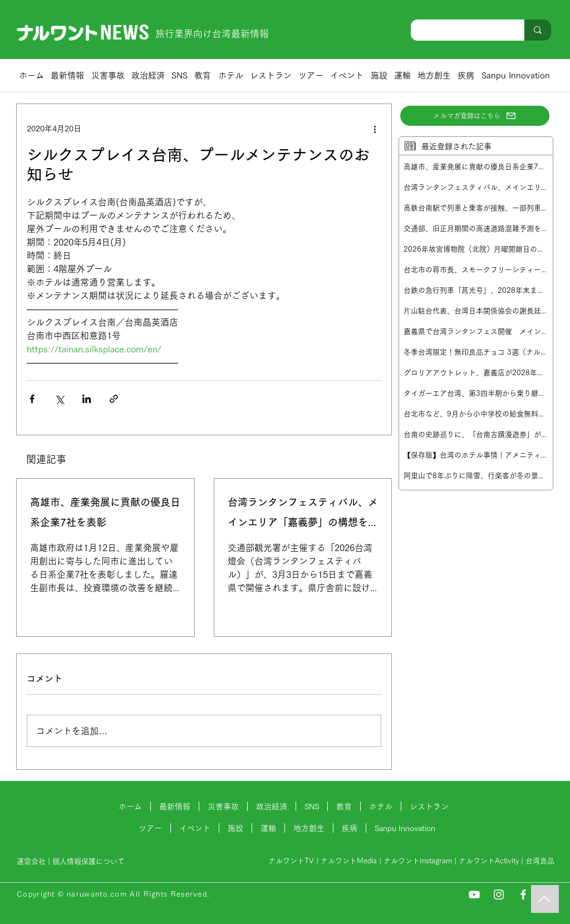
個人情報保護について (90, 861)
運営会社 (31, 861)
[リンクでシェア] (114, 399)
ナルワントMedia (349, 861)
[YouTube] (474, 894)
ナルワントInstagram (418, 861)
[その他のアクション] (375, 129)
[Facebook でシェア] (32, 399)
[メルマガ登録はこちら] (475, 116)
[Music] (545, 899)
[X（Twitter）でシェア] (59, 399)
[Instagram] (499, 894)
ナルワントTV (291, 861)
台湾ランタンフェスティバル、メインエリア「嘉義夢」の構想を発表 (303, 515)
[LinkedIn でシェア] (87, 399)
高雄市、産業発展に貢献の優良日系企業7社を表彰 (105, 512)
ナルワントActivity (489, 861)
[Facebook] (523, 894)
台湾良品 (540, 861)
